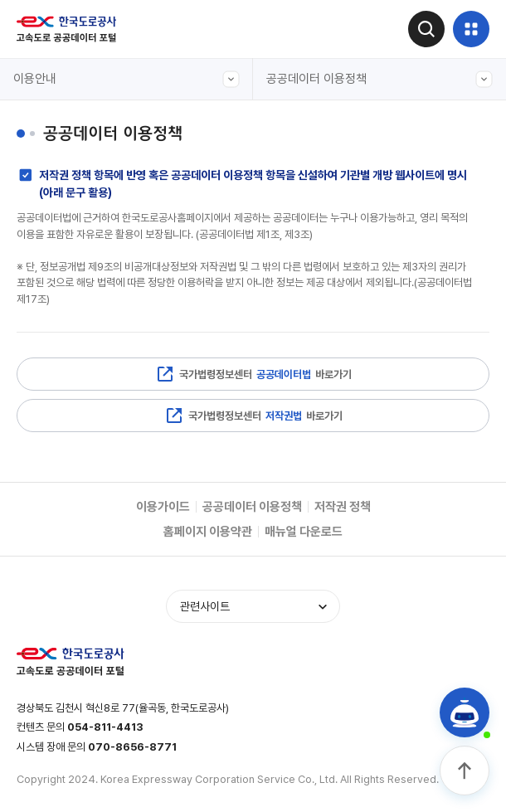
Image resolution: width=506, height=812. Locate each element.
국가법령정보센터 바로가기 (253, 374)
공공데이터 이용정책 (379, 79)
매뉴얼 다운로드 (304, 532)
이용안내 (126, 79)
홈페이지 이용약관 (208, 532)
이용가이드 (163, 507)
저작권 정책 (343, 507)
